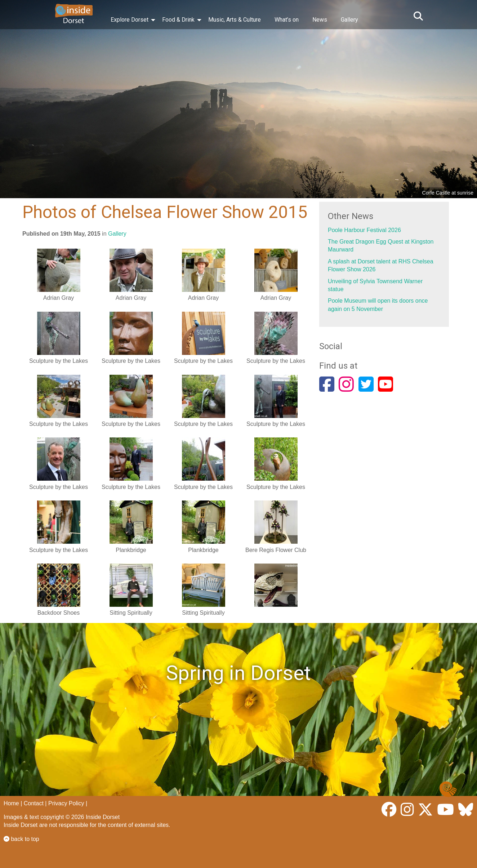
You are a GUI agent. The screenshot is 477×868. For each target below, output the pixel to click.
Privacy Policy (66, 803)
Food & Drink (178, 20)
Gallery (349, 20)
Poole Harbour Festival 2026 (364, 230)
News (320, 20)
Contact (34, 803)
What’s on (287, 20)
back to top (21, 839)
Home (11, 803)
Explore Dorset (130, 20)
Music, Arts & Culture (235, 20)
